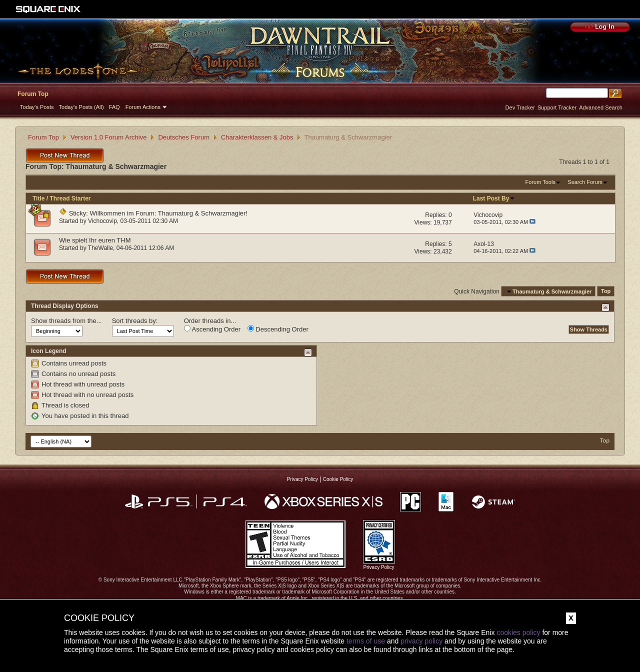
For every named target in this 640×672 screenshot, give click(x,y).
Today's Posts (37, 107)
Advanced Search (601, 107)
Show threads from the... (66, 321)
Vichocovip (102, 221)
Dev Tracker (520, 107)
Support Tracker (557, 107)
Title (38, 198)
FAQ (114, 107)
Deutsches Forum (184, 137)
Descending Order (278, 329)
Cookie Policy (338, 479)
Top (606, 291)
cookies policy (518, 632)
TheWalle (100, 248)
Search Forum (585, 182)
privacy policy (421, 641)
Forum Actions (143, 107)
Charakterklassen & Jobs (257, 137)
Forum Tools (540, 182)
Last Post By (494, 198)
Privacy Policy (302, 479)
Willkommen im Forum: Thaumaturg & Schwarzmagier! (169, 213)
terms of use (366, 641)
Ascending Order (212, 329)
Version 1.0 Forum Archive (108, 137)
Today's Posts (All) (81, 107)
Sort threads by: (135, 321)
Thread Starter (70, 198)
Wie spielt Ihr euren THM (95, 240)
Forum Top (33, 94)
